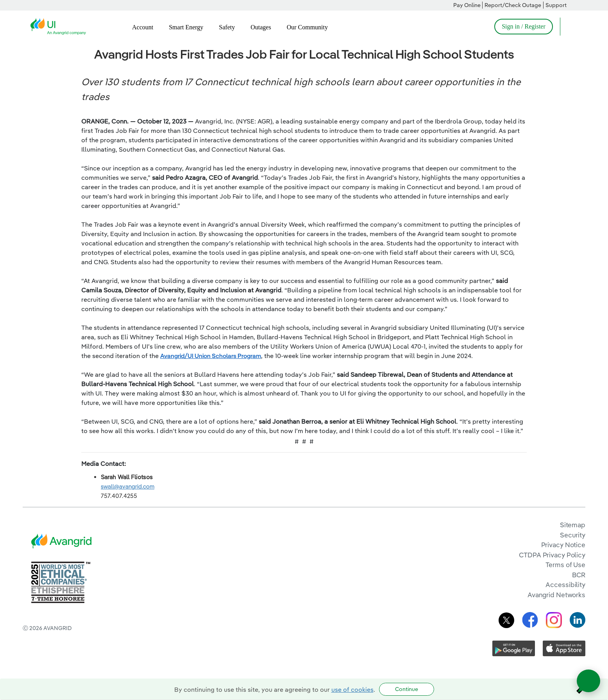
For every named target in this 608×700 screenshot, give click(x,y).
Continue (407, 689)
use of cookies (352, 689)
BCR (579, 575)
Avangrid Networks (556, 595)
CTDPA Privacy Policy (552, 555)
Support (556, 5)
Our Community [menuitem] (307, 27)
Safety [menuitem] (227, 27)
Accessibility (565, 585)
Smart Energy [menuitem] (186, 27)
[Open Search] (570, 27)
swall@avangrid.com (128, 486)
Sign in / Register (524, 26)
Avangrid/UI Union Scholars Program (211, 356)
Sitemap (573, 525)
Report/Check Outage (513, 5)
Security (573, 535)
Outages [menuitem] (261, 27)
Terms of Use (565, 565)
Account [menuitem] (143, 27)
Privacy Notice (563, 545)
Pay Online (467, 5)
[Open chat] (588, 681)
